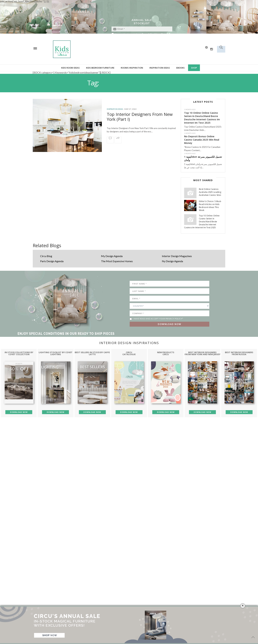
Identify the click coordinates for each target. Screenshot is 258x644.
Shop (194, 68)
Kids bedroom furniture (100, 68)
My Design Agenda (112, 256)
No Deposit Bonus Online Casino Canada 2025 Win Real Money (202, 140)
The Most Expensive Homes (117, 261)
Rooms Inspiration (132, 68)
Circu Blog (46, 256)
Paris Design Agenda (52, 261)
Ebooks (180, 68)
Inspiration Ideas (160, 68)
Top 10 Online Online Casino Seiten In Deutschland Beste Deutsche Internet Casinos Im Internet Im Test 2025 (202, 118)
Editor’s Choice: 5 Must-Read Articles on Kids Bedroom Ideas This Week (210, 206)
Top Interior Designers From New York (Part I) (140, 117)
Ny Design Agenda (172, 261)
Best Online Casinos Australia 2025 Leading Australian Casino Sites (210, 192)
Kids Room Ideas (70, 68)
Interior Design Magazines (177, 256)
